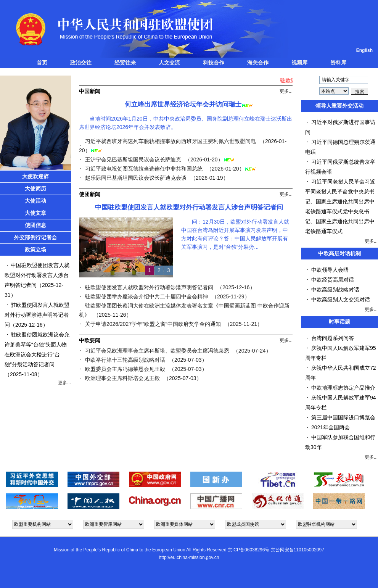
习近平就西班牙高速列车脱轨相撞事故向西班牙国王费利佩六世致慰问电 (171, 141)
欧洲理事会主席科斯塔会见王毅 (122, 378)
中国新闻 (90, 91)
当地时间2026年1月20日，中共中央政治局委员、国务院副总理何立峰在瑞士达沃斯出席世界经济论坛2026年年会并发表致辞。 (186, 123)
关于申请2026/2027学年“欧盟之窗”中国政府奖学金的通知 (153, 324)
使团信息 (35, 225)
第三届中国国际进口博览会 (343, 417)
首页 (42, 63)
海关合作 (258, 63)
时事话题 (339, 322)
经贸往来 (125, 63)
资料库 (338, 63)
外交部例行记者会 (35, 237)
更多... (64, 383)
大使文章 (35, 213)
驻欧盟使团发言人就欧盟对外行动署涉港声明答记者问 (37, 315)
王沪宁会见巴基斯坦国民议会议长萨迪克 (133, 159)
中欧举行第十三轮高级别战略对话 (125, 360)
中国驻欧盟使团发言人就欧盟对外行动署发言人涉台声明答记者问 (37, 275)
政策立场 (35, 250)
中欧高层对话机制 (339, 253)
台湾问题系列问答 (333, 338)
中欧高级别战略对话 (335, 290)
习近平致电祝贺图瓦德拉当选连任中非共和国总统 (144, 169)
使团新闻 (90, 194)
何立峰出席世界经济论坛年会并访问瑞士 (183, 104)
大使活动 (35, 201)
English (364, 50)
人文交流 (169, 63)
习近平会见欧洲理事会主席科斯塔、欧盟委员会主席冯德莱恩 (157, 351)
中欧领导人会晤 (330, 270)
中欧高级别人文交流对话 (341, 300)
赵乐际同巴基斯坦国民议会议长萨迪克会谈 (136, 178)
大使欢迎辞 (35, 176)
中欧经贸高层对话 (333, 280)
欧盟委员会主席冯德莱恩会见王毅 (125, 369)
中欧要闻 (90, 340)
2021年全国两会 (331, 427)
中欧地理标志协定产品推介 (343, 388)
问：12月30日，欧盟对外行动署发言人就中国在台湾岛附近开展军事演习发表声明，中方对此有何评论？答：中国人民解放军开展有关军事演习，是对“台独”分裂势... (235, 234)
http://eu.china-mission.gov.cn (189, 557)
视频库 (299, 63)
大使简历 (35, 188)
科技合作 (214, 63)
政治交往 (81, 63)
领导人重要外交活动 (339, 106)
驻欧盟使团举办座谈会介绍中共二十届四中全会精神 (146, 296)
